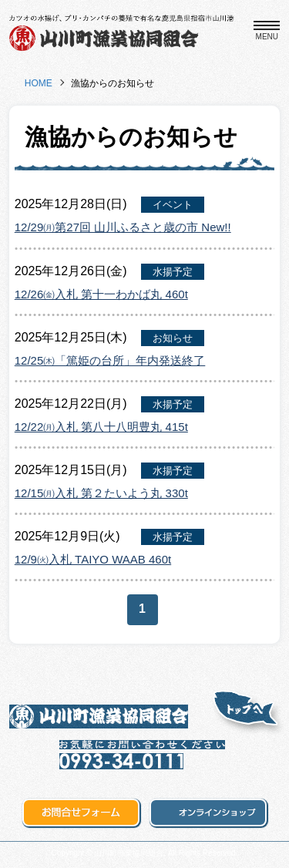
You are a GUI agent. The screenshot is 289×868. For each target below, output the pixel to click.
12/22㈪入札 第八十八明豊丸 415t (101, 427)
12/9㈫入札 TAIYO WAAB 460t (93, 559)
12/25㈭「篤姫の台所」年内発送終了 (110, 360)
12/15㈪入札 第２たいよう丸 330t (101, 493)
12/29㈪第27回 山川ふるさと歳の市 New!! (123, 227)
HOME (39, 83)
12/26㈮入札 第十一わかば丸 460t (101, 294)
